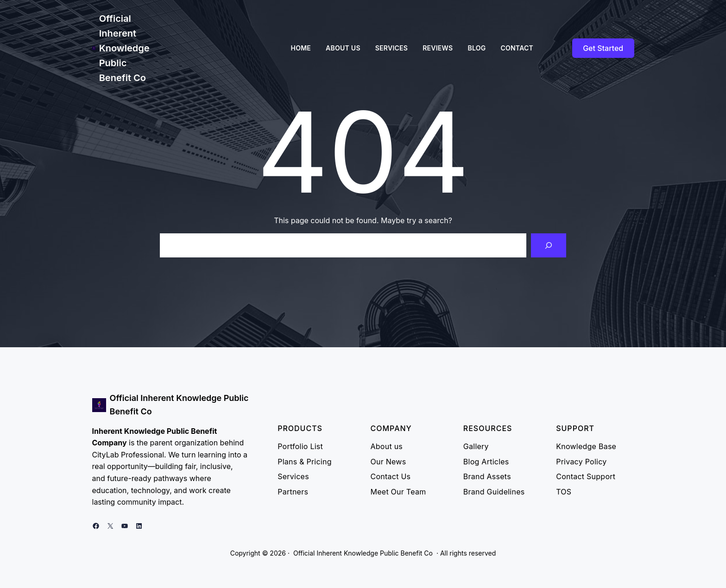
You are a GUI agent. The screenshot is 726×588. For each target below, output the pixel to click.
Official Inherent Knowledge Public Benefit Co (124, 48)
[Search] (549, 245)
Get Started (603, 48)
